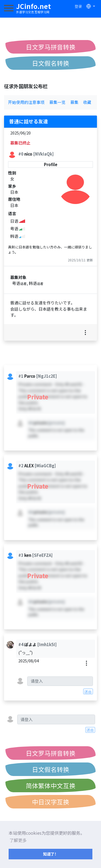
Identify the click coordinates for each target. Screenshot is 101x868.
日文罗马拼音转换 (51, 47)
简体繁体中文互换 (51, 785)
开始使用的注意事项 (26, 102)
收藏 (87, 102)
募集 (74, 102)
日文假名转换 (51, 63)
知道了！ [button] (51, 854)
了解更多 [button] (18, 840)
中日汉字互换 (51, 802)
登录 (78, 6)
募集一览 (57, 102)
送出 (88, 692)
